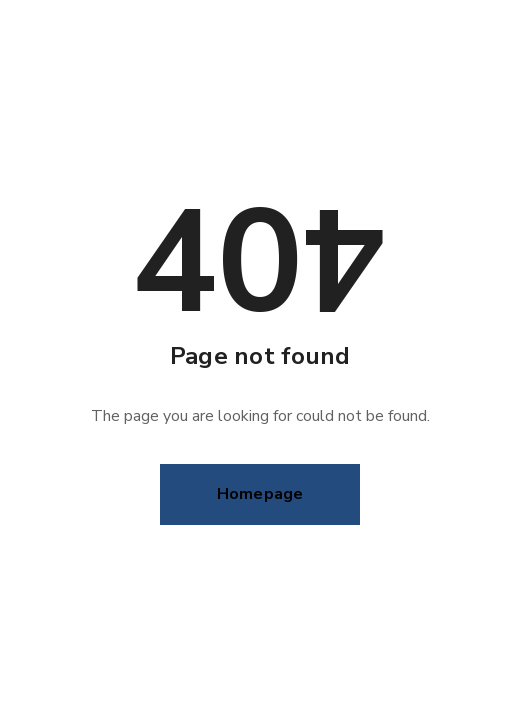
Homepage (260, 494)
